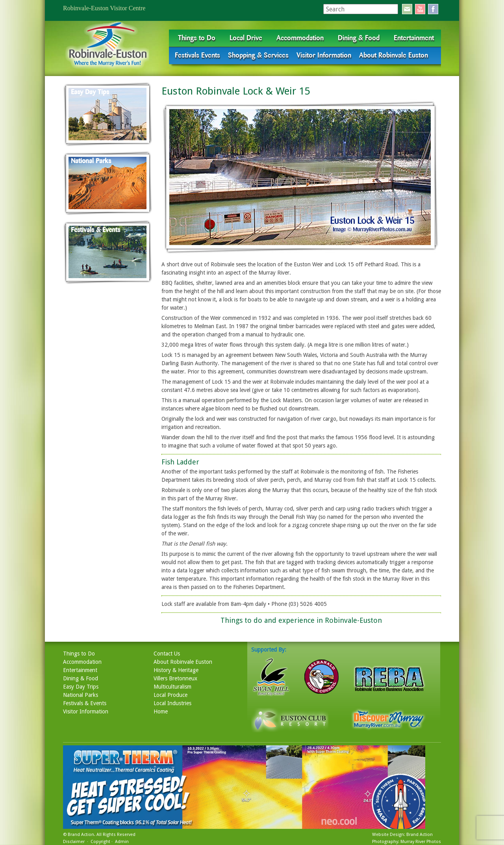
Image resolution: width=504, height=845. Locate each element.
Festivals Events (197, 55)
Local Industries (172, 703)
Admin (122, 842)
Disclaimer (74, 842)
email (407, 9)
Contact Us (167, 654)
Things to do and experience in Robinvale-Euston (301, 620)
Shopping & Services (258, 55)
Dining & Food (359, 38)
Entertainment (414, 38)
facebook (433, 9)
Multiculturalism (172, 687)
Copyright (100, 842)
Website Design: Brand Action (402, 835)
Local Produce (170, 695)
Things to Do (197, 38)
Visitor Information (324, 55)
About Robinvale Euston (394, 55)
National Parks (81, 695)
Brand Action (81, 835)
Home (161, 711)
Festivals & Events (85, 703)
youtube (420, 9)
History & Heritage (176, 670)
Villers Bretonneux (175, 678)
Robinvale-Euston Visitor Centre (104, 8)
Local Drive (246, 38)
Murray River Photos (421, 842)
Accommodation (300, 38)
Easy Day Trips (81, 687)
